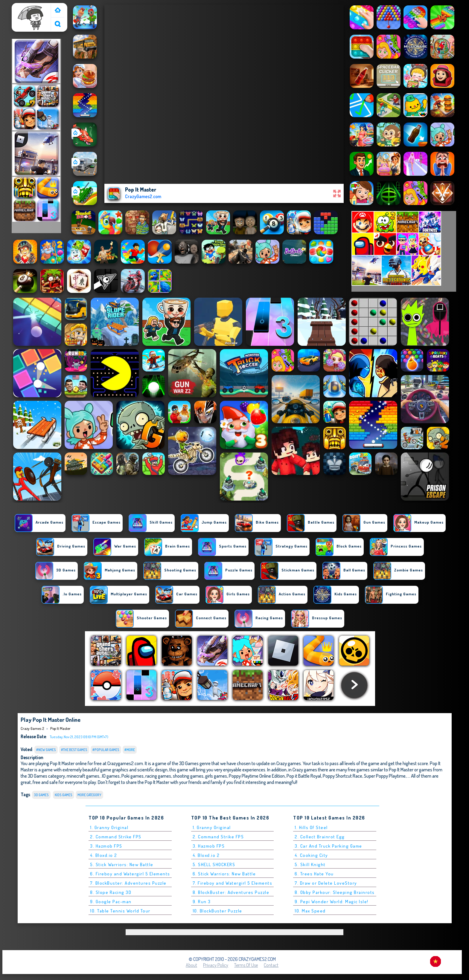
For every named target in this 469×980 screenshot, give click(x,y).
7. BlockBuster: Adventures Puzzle (128, 883)
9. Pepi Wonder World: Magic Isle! (332, 902)
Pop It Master (60, 728)
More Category (89, 795)
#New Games (46, 750)
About (191, 965)
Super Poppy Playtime (385, 776)
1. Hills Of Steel (311, 827)
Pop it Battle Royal (304, 776)
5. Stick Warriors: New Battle (122, 864)
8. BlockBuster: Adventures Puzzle (231, 892)
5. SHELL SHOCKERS (214, 864)
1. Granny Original (109, 827)
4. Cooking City (311, 855)
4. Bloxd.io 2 (104, 855)
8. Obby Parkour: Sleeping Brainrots (335, 892)
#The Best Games (74, 750)
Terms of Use (246, 965)
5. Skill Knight (310, 864)
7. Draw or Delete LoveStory (326, 883)
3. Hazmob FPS (106, 846)
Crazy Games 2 (28, 7)
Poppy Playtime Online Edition (257, 776)
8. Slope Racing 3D (111, 892)
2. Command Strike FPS (116, 837)
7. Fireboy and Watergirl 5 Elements (233, 883)
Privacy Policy (216, 965)
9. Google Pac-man (111, 902)
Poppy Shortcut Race (342, 776)
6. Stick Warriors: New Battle (224, 874)
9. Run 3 (202, 902)
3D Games (41, 795)
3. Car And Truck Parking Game (328, 846)
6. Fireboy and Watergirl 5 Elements (130, 874)
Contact (271, 965)
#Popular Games (106, 750)
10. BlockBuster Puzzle (217, 911)
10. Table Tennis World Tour (120, 911)
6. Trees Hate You (314, 874)
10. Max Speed (310, 911)
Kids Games (64, 795)
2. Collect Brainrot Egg (320, 837)
